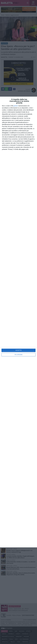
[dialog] (18, 322)
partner (16, 106)
